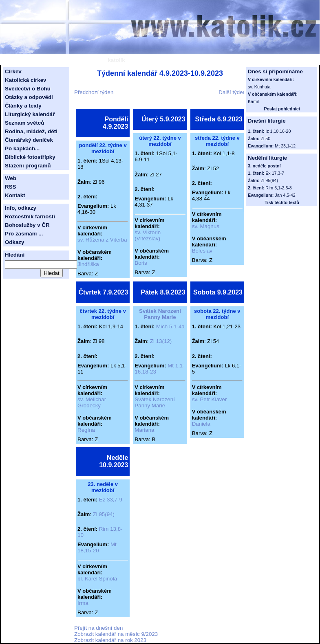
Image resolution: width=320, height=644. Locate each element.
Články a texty (23, 106)
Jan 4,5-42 (285, 195)
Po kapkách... (22, 148)
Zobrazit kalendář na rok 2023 (110, 640)
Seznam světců (24, 123)
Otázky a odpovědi (29, 97)
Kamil (253, 101)
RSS (10, 187)
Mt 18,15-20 (97, 547)
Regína (86, 430)
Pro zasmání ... (24, 234)
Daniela (201, 424)
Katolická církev (26, 80)
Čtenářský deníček (29, 140)
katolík (116, 60)
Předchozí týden (94, 92)
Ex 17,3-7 (275, 173)
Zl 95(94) (104, 514)
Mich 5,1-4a (170, 326)
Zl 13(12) (161, 341)
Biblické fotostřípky (30, 157)
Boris (141, 263)
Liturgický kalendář (30, 114)
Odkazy (14, 242)
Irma (83, 603)
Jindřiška (88, 264)
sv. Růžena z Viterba (102, 240)
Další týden (232, 92)
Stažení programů (28, 166)
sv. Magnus (206, 226)
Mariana (144, 430)
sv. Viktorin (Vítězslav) (148, 235)
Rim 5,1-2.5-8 (279, 188)
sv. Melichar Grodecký (92, 402)
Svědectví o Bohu (28, 89)
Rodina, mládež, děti (31, 131)
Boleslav (202, 251)
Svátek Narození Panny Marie (160, 314)
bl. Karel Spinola (97, 579)
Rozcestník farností (30, 216)
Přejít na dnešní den (98, 628)
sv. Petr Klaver (210, 399)
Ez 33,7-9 (111, 500)
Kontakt (15, 195)
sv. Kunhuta (259, 87)
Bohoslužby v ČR (27, 225)
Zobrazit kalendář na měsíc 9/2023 (116, 634)
